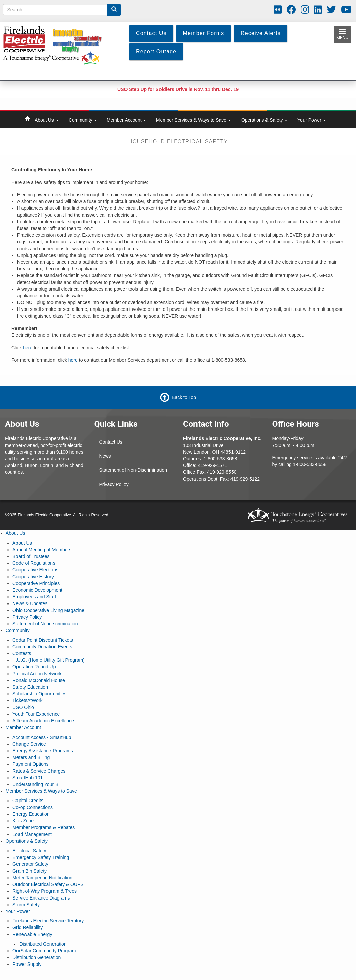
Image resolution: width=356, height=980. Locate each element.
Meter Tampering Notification (42, 878)
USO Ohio (23, 707)
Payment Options (30, 764)
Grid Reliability (28, 927)
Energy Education (31, 814)
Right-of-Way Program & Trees (45, 891)
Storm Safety (26, 905)
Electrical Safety (29, 851)
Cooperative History (33, 577)
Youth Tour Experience (36, 714)
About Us (47, 120)
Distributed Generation (43, 944)
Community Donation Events (42, 647)
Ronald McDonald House (39, 680)
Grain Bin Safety (30, 871)
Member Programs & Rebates (44, 827)
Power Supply (27, 964)
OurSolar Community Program (44, 951)
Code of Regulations (34, 563)
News (105, 456)
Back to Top (184, 397)
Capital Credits (28, 801)
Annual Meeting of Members (42, 550)
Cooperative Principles (36, 583)
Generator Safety (30, 864)
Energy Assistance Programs (43, 751)
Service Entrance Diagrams (41, 898)
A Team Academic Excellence (43, 721)
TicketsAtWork (27, 700)
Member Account (126, 120)
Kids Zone (23, 821)
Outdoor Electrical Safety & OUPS (48, 884)
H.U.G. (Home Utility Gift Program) (49, 660)
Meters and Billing (31, 757)
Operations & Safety (264, 120)
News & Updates (30, 603)
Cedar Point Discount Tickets (43, 640)
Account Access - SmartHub (42, 737)
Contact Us (111, 442)
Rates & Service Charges (39, 771)
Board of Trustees (31, 556)
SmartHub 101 (28, 778)
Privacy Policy (114, 484)
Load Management (32, 834)
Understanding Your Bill (37, 784)
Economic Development (37, 590)
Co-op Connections (33, 807)
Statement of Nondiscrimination (45, 624)
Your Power (312, 120)
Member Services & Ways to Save (194, 120)
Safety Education (30, 687)
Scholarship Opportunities (39, 694)
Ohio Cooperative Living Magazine (48, 610)
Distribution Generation (37, 957)
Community (83, 120)
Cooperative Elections (35, 570)
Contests (22, 653)
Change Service (29, 744)
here (28, 348)
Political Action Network (37, 674)
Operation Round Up (34, 667)
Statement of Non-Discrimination (133, 470)
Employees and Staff (34, 597)
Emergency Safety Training (41, 857)
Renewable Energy (32, 934)
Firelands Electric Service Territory (48, 921)
